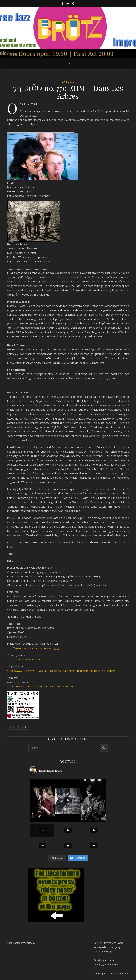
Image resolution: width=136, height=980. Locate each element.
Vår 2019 (68, 82)
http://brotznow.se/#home (24, 659)
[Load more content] (57, 858)
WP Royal (29, 943)
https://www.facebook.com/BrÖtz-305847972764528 (40, 686)
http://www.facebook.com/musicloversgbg (33, 648)
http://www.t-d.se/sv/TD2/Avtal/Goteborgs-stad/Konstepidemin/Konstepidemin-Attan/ (61, 671)
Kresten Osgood (18, 727)
